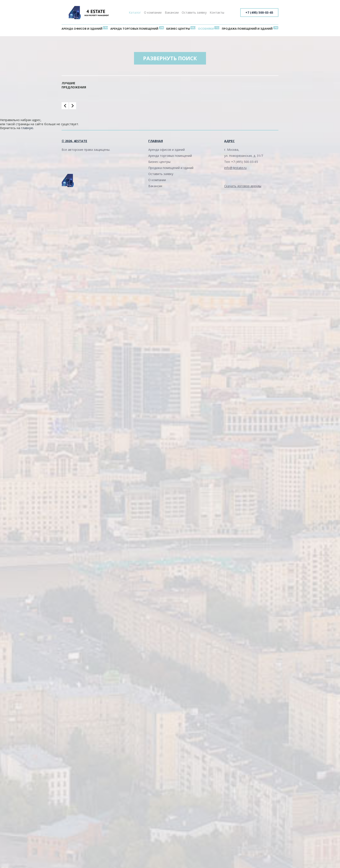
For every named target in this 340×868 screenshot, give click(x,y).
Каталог (135, 12)
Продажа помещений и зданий (247, 29)
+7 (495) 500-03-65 (259, 12)
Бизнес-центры (178, 29)
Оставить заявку (194, 12)
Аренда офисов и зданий (82, 29)
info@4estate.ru (235, 168)
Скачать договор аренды (243, 186)
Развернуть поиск (170, 58)
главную (27, 128)
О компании (153, 12)
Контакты (217, 12)
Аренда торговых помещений (134, 29)
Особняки (206, 29)
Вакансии (172, 12)
